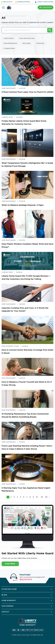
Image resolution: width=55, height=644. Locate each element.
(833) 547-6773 (26, 579)
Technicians (40, 43)
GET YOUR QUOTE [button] (46, 7)
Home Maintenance (10, 43)
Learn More (10, 564)
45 (42, 497)
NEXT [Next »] (50, 497)
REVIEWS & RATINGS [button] (24, 2)
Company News (9, 48)
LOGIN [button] (45, 2)
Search (50, 30)
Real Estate (27, 43)
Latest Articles (9, 38)
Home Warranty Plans (27, 38)
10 (37, 497)
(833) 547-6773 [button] (8, 2)
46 (46, 497)
